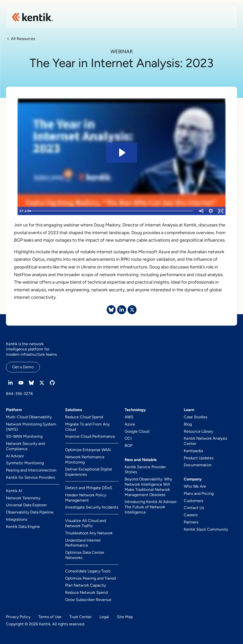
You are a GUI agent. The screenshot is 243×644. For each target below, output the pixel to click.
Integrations (17, 519)
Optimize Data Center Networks (85, 555)
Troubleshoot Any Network (89, 533)
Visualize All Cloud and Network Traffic (86, 523)
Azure (130, 424)
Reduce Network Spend (86, 592)
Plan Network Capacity (86, 585)
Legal (104, 617)
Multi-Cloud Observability (29, 417)
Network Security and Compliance (25, 446)
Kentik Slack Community (206, 529)
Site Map (125, 617)
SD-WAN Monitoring (24, 436)
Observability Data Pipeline (30, 512)
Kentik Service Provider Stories (145, 470)
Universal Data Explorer (26, 505)
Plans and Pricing (199, 494)
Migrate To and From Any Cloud (87, 427)
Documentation (198, 465)
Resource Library (198, 431)
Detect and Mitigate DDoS (89, 488)
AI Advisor (15, 456)
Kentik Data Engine (23, 527)
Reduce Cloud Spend (84, 417)
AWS (129, 417)
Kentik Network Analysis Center (205, 441)
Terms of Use (50, 617)
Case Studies (195, 417)
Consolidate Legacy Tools (88, 571)
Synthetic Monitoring (25, 463)
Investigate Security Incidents (92, 507)
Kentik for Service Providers (30, 477)
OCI (128, 438)
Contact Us (194, 508)
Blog (188, 424)
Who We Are (195, 486)
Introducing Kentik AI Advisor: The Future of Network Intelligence (151, 507)
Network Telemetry (23, 498)
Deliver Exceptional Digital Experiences (89, 472)
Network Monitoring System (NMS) (31, 427)
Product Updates (199, 458)
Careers (191, 515)
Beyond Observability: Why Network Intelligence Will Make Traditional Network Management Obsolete (148, 487)
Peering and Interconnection (31, 470)
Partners (191, 522)
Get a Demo (23, 367)
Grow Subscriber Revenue (88, 600)
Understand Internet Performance (83, 543)
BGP (128, 446)
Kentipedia (193, 451)
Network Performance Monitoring (85, 460)
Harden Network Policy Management (86, 498)
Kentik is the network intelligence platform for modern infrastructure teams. (32, 349)
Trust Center (80, 617)
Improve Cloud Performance (90, 436)
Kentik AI (14, 491)
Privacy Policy (18, 617)
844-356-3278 (19, 394)
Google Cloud (137, 431)
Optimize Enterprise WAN (88, 450)
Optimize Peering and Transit (91, 578)
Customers (194, 501)
